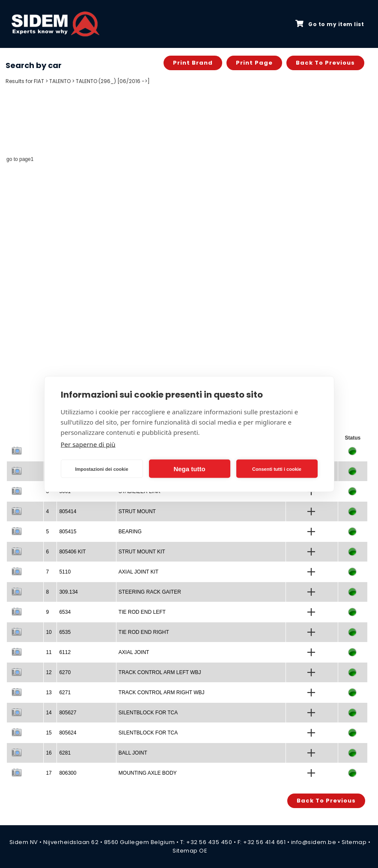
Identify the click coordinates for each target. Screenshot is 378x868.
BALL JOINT (133, 753)
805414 (68, 511)
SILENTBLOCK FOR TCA (148, 713)
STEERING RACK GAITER (150, 592)
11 (49, 652)
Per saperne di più (88, 444)
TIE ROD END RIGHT (144, 632)
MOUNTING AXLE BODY (148, 773)
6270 (65, 672)
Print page (254, 63)
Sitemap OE (190, 851)
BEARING (130, 532)
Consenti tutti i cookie (277, 469)
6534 (65, 612)
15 (49, 733)
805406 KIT (72, 552)
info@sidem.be (314, 842)
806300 (68, 773)
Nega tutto (189, 468)
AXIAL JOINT (134, 652)
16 (49, 753)
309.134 (68, 592)
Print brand (193, 63)
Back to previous (325, 63)
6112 (65, 652)
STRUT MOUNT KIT (142, 552)
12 (49, 672)
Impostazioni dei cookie (101, 469)
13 (49, 693)
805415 (68, 532)
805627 (68, 713)
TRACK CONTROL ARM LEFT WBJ (160, 672)
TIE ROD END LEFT (142, 612)
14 (49, 713)
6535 (65, 632)
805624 (68, 733)
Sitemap (354, 842)
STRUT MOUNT (137, 511)
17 (49, 773)
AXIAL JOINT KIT (138, 572)
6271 (65, 693)
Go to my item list (330, 24)
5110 (65, 572)
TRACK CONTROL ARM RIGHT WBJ (162, 693)
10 (49, 632)
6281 (65, 753)
